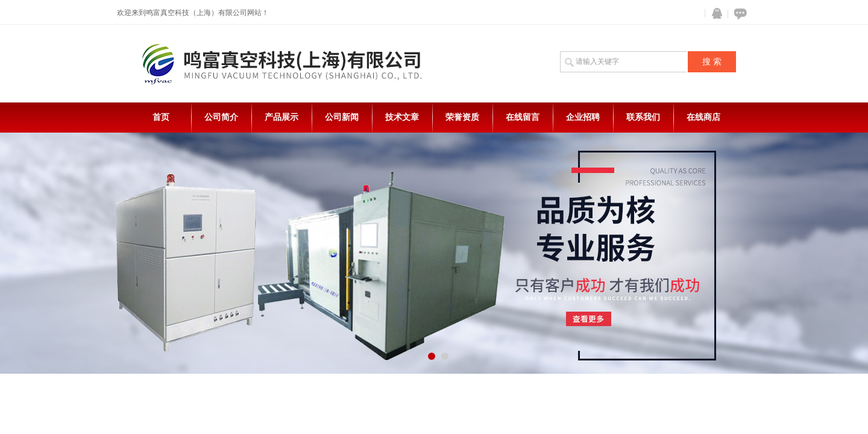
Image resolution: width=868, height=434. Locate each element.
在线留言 (523, 117)
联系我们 (643, 117)
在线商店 (703, 117)
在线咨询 (738, 14)
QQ (714, 14)
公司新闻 (342, 117)
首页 (161, 117)
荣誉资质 (462, 117)
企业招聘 (583, 117)
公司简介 (221, 117)
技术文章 (402, 117)
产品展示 (281, 117)
